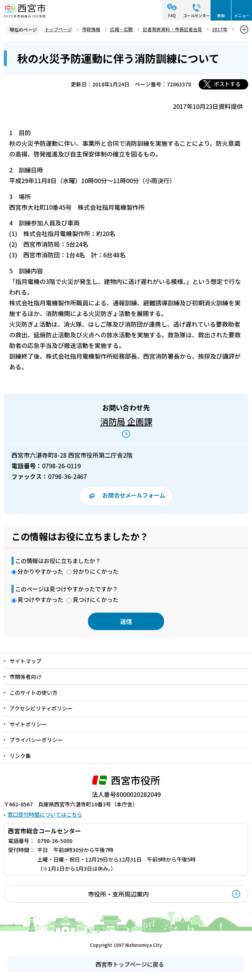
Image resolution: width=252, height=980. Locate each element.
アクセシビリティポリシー (41, 708)
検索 (221, 15)
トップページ (58, 29)
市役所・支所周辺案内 (118, 894)
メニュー (242, 15)
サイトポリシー (28, 724)
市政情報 (91, 29)
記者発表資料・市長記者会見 (172, 29)
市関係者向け (26, 677)
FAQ (172, 15)
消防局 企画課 (126, 421)
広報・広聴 (121, 29)
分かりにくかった (96, 571)
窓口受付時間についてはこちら (45, 814)
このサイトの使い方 (33, 693)
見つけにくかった (96, 599)
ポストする (227, 84)
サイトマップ (26, 661)
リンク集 (20, 756)
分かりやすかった (40, 571)
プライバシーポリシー (36, 740)
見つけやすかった (40, 599)
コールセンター (196, 15)
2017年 (220, 29)
